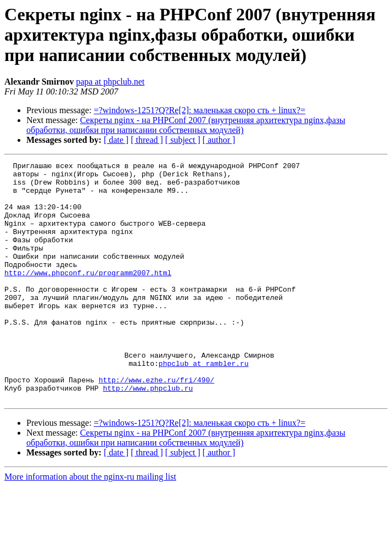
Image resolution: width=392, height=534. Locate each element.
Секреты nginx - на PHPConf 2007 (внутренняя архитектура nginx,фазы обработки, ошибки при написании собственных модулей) (186, 125)
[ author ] (219, 140)
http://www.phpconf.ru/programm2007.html (88, 296)
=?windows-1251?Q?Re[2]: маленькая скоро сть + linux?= (200, 110)
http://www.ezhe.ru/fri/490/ (157, 424)
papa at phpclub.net (110, 82)
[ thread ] (147, 140)
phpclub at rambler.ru (204, 404)
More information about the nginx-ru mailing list (90, 524)
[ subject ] (183, 140)
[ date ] (116, 140)
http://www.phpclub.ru (148, 434)
